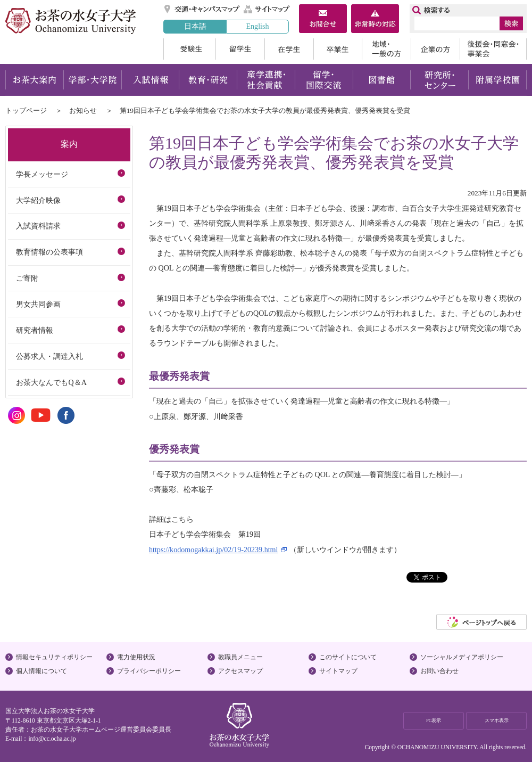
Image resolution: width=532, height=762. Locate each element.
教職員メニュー (240, 657)
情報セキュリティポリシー (54, 657)
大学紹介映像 (38, 200)
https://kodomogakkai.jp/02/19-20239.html (213, 550)
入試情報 (150, 80)
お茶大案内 (34, 80)
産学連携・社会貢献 (266, 80)
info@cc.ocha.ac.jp (52, 739)
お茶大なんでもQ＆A (51, 382)
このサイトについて (348, 657)
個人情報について (41, 671)
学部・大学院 (92, 80)
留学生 (240, 49)
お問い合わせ (439, 671)
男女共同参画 (38, 304)
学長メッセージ (42, 174)
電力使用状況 (136, 657)
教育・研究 (208, 80)
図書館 (382, 80)
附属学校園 (498, 80)
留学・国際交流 (324, 80)
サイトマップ (267, 9)
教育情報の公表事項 (49, 252)
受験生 (189, 49)
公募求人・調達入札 (49, 356)
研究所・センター (440, 80)
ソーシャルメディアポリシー (462, 657)
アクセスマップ (240, 671)
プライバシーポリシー (149, 671)
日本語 (195, 26)
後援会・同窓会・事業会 (493, 49)
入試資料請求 (38, 226)
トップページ (26, 110)
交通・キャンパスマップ (202, 9)
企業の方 (435, 49)
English (257, 26)
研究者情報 (35, 330)
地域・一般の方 (386, 49)
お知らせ (83, 110)
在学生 (289, 49)
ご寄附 (27, 278)
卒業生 (338, 49)
